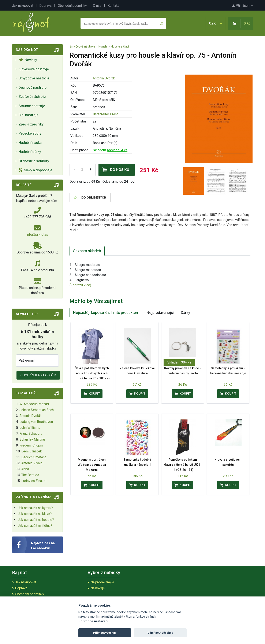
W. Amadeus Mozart (34, 404)
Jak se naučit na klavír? (35, 514)
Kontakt (113, 6)
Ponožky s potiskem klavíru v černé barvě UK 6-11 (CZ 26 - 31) (183, 465)
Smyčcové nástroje (34, 78)
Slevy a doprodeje (36, 170)
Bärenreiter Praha (106, 114)
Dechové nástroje (33, 87)
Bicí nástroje (29, 115)
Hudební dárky (30, 152)
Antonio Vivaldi (32, 463)
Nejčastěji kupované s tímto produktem (106, 312)
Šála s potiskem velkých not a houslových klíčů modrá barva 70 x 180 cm (92, 373)
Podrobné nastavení (93, 621)
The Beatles (30, 475)
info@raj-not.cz (38, 235)
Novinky (28, 60)
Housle (103, 46)
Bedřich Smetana (34, 457)
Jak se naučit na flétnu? (35, 526)
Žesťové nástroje (32, 97)
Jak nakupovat (23, 6)
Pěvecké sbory (30, 133)
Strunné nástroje (32, 106)
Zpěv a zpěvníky (31, 124)
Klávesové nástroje (34, 69)
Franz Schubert (31, 434)
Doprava (45, 6)
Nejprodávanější (160, 312)
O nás (97, 6)
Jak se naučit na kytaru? (35, 508)
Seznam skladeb (87, 251)
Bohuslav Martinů (32, 439)
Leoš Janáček (32, 451)
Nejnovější (98, 588)
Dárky (186, 312)
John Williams (30, 428)
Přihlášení (243, 6)
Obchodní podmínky (72, 6)
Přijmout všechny (105, 633)
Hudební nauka (30, 143)
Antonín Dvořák (31, 416)
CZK (215, 23)
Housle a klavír (120, 46)
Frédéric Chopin (31, 445)
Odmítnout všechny (160, 633)
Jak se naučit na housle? (36, 520)
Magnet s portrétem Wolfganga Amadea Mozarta (92, 465)
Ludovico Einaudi (34, 481)
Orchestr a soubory (34, 161)
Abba (25, 469)
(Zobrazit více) (80, 285)
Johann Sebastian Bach (37, 410)
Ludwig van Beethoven (36, 422)
